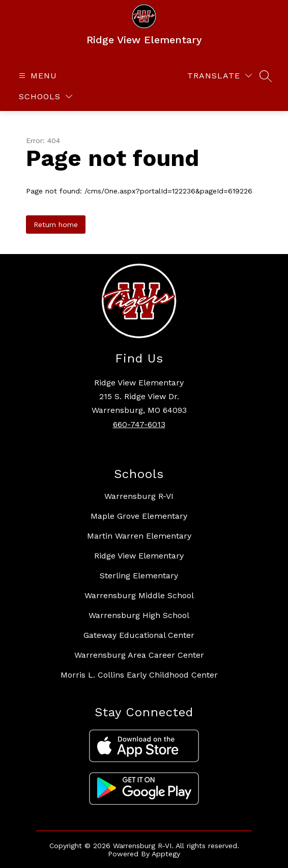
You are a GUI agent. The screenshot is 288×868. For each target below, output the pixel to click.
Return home (56, 225)
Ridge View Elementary (139, 556)
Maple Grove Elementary (139, 516)
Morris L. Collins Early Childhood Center (139, 675)
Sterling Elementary (139, 576)
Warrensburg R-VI (139, 496)
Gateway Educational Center (139, 635)
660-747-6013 (139, 424)
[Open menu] (37, 76)
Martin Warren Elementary (139, 536)
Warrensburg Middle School (139, 595)
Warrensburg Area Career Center (139, 655)
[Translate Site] (220, 76)
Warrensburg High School (139, 615)
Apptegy (166, 854)
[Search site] (266, 76)
